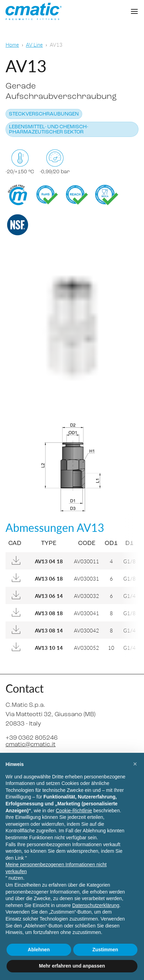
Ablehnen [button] (39, 950)
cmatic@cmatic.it (31, 745)
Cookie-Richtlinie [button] (74, 811)
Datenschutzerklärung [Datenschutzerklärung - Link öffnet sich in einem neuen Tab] (96, 905)
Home (12, 44)
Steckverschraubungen (44, 114)
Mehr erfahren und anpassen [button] (72, 966)
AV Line (34, 44)
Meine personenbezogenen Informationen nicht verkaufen (56, 868)
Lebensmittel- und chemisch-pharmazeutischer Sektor (49, 130)
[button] (135, 764)
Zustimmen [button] (105, 950)
